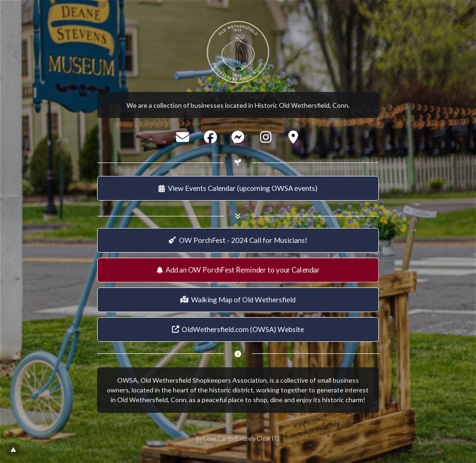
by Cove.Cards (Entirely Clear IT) (238, 439)
